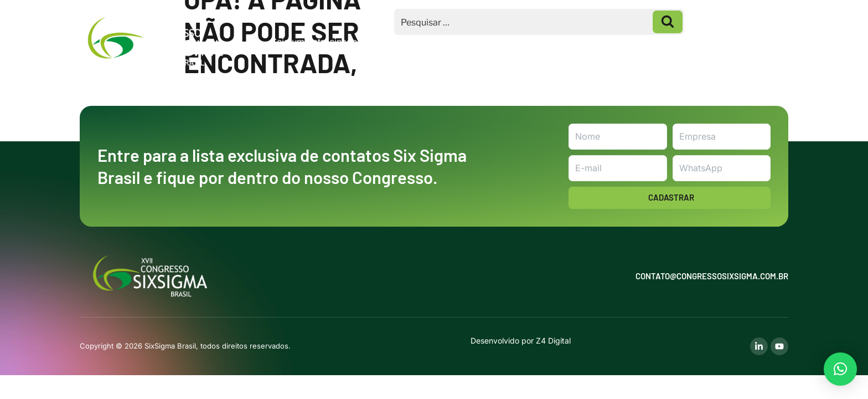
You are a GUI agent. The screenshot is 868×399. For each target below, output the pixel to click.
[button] (840, 369)
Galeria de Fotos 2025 (670, 42)
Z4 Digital (553, 341)
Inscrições (485, 42)
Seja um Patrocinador (316, 42)
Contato (755, 42)
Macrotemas (409, 42)
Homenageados (568, 42)
